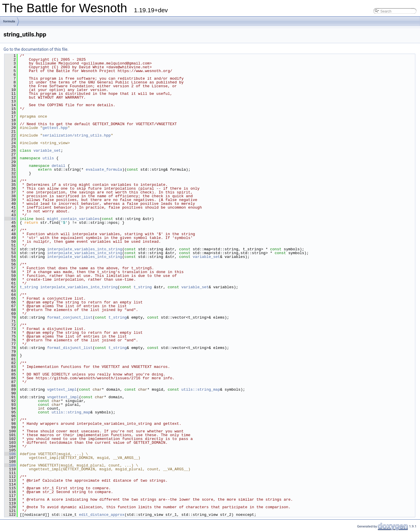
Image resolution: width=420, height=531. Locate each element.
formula (9, 21)
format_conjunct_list (70, 317)
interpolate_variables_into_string (84, 249)
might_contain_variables (73, 219)
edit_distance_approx (102, 515)
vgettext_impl (62, 389)
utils (48, 158)
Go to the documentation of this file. (36, 49)
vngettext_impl (63, 397)
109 (10, 465)
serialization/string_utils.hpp (77, 135)
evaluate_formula (104, 170)
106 (10, 454)
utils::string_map (201, 389)
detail (58, 166)
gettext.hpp (55, 128)
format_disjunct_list (70, 348)
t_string (29, 287)
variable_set (47, 151)
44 (10, 219)
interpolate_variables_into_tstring (79, 287)
